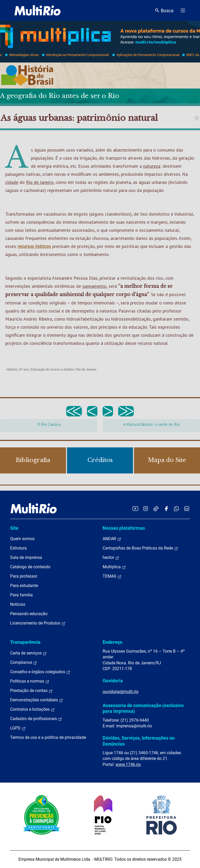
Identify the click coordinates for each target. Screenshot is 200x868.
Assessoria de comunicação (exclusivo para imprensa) (143, 708)
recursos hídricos (34, 246)
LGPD (18, 728)
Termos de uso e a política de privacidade (48, 737)
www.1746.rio (128, 764)
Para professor (24, 576)
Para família (21, 595)
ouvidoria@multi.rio (121, 692)
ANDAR (112, 539)
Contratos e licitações (32, 709)
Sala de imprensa (26, 557)
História (12, 370)
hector (111, 558)
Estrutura (18, 548)
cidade (12, 182)
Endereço (112, 642)
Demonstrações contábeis (37, 700)
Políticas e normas (30, 681)
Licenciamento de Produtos (38, 623)
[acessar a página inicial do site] (38, 10)
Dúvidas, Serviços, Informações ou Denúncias (139, 741)
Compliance (24, 663)
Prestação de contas (31, 691)
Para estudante (24, 586)
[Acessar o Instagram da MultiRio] (146, 508)
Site (14, 528)
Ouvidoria (113, 681)
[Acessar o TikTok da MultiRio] (156, 508)
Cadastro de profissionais (36, 719)
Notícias (18, 604)
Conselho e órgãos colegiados (40, 672)
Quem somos (22, 539)
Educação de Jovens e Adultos (52, 370)
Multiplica (114, 567)
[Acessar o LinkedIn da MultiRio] (187, 508)
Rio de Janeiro (40, 182)
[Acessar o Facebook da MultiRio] (166, 508)
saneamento (94, 286)
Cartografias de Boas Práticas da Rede (140, 548)
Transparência (25, 642)
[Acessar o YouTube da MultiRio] (135, 508)
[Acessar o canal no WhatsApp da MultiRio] (176, 508)
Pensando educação (29, 614)
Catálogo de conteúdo (30, 567)
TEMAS (112, 576)
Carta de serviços (28, 653)
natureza (152, 166)
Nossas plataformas (124, 528)
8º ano (24, 370)
